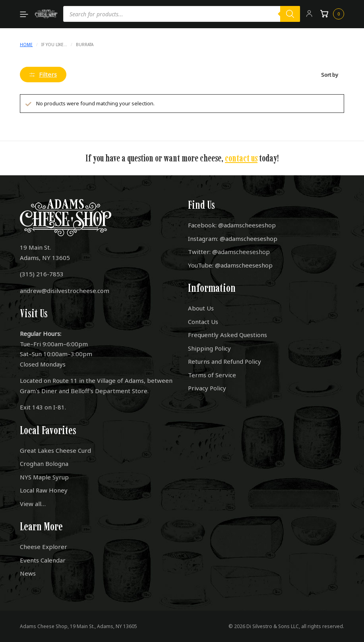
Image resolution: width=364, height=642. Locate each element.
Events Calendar (43, 560)
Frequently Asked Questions (227, 335)
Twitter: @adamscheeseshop (229, 252)
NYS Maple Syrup (44, 477)
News (28, 573)
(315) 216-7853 (42, 274)
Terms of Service (212, 375)
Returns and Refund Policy (225, 361)
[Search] (290, 14)
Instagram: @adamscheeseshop (233, 239)
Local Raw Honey (44, 490)
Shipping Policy (209, 348)
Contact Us (203, 322)
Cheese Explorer (44, 547)
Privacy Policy (207, 388)
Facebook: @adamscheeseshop (232, 225)
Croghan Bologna (44, 464)
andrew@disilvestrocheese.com (65, 291)
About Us (201, 308)
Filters (43, 74)
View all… (33, 504)
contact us (241, 158)
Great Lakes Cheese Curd (55, 450)
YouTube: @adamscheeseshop (230, 265)
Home (26, 45)
